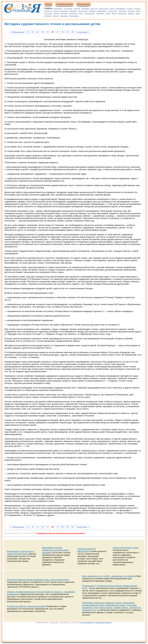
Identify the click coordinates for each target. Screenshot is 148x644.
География (85, 9)
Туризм (108, 13)
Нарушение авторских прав (46, 533)
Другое (112, 9)
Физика (114, 13)
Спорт (81, 13)
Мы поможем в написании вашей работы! (71, 533)
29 (67, 32)
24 (43, 32)
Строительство (89, 13)
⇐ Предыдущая (17, 32)
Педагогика (123, 11)
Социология (73, 13)
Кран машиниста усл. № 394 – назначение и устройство (109, 576)
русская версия (87, 622)
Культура (137, 9)
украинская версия (103, 622)
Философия (122, 13)
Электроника (74, 16)
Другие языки (104, 9)
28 (62, 32)
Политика (131, 11)
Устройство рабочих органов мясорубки (26, 606)
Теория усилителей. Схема (126, 548)
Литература (48, 11)
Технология (100, 13)
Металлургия (83, 11)
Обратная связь (84, 4)
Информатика (121, 9)
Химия (138, 13)
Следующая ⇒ (83, 32)
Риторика (64, 13)
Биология (77, 9)
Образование (102, 11)
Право (138, 11)
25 (48, 32)
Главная (48, 4)
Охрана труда (112, 11)
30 (72, 32)
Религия (57, 13)
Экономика (64, 16)
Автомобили (58, 9)
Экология (56, 16)
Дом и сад (94, 9)
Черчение (48, 16)
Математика (64, 11)
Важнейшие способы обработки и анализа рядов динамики (55, 550)
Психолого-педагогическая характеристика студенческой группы (38, 580)
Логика (56, 11)
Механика (92, 11)
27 (57, 32)
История (130, 9)
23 (38, 32)
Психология (48, 13)
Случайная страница (64, 4)
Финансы (131, 13)
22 (33, 32)
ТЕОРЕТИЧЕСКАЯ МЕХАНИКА (87, 550)
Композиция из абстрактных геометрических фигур (20, 553)
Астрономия (68, 9)
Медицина (73, 11)
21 (28, 32)
